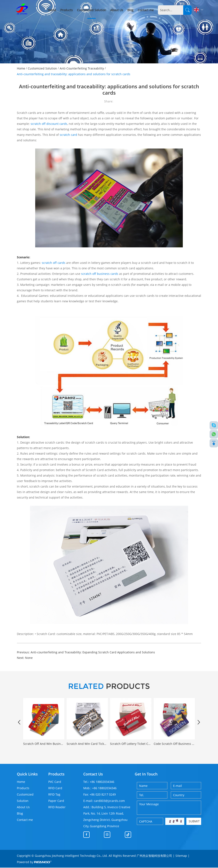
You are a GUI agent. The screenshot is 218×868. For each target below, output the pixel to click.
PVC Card (55, 782)
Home (52, 10)
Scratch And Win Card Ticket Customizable (87, 744)
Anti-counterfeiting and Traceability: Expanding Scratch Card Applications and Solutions (93, 652)
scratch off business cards (100, 274)
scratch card (68, 135)
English (198, 10)
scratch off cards (53, 263)
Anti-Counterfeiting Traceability (82, 68)
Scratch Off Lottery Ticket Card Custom (131, 744)
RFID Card (55, 788)
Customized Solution (92, 10)
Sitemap (181, 856)
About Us (117, 10)
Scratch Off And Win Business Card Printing (44, 744)
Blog (130, 10)
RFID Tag (54, 795)
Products (67, 10)
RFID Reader (57, 807)
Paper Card (56, 801)
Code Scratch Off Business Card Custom (174, 744)
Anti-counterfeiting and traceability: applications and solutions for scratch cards (74, 74)
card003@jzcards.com (109, 801)
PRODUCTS (109, 686)
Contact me (146, 10)
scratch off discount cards (49, 124)
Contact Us (93, 774)
